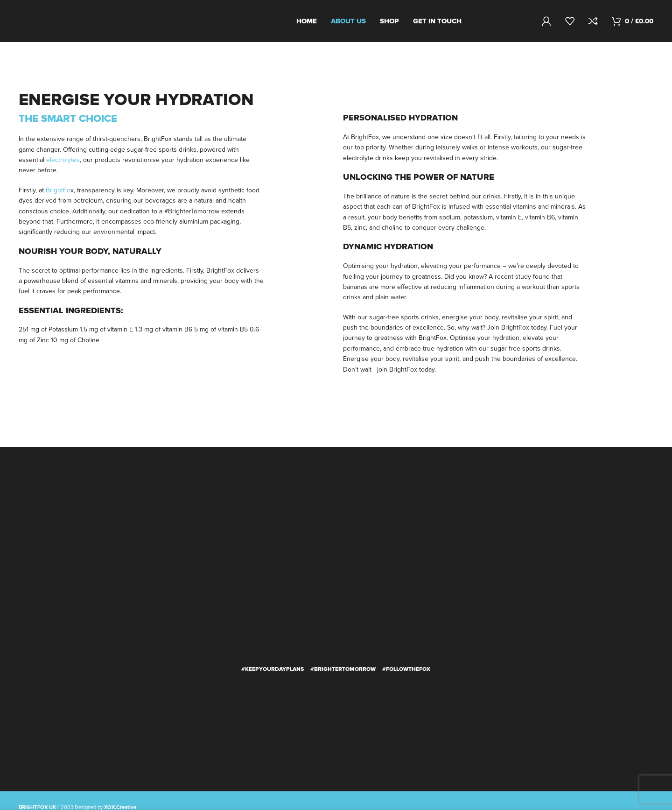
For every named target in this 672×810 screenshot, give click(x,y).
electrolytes (63, 160)
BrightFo (58, 190)
